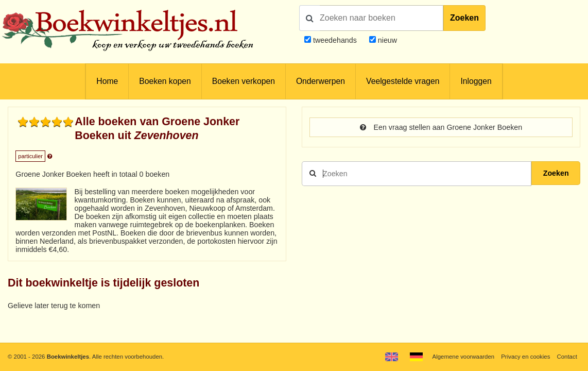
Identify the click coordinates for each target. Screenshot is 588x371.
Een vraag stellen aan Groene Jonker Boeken (441, 127)
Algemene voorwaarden (463, 357)
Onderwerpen (321, 81)
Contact (567, 357)
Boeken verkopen (244, 81)
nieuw (386, 40)
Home (107, 81)
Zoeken (464, 18)
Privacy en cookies (525, 357)
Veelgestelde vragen (403, 81)
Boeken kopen (165, 81)
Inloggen (476, 81)
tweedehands (335, 40)
